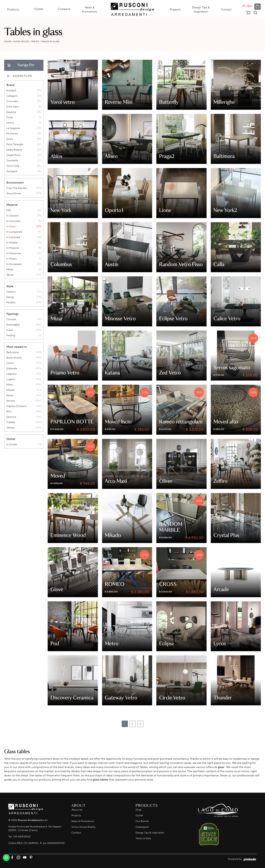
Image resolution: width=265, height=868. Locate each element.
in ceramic (13, 216)
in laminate (13, 237)
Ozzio (10, 139)
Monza (10, 390)
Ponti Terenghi (15, 145)
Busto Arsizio (14, 358)
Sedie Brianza (14, 150)
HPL (9, 210)
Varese (10, 428)
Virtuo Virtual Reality (84, 827)
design (11, 297)
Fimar (10, 118)
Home (8, 42)
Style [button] (10, 286)
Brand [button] (10, 85)
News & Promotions (90, 9)
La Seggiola (13, 128)
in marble (12, 243)
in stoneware (14, 264)
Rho (9, 412)
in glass (11, 227)
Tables (35, 42)
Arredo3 (11, 91)
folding (11, 336)
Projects (175, 9)
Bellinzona (13, 352)
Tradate (11, 422)
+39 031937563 (22, 837)
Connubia (12, 101)
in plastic (12, 259)
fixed (10, 330)
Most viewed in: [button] (17, 347)
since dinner (14, 194)
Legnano (12, 374)
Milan (10, 385)
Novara (11, 401)
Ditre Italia (13, 107)
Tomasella (12, 161)
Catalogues (142, 827)
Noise (10, 396)
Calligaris (12, 96)
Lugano (11, 379)
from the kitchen (17, 188)
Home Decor (21, 42)
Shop (139, 810)
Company (64, 9)
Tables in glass (50, 42)
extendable (13, 325)
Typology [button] (13, 314)
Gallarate (12, 369)
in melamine (14, 254)
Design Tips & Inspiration (201, 9)
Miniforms (12, 134)
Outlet (38, 9)
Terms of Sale (143, 838)
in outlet (12, 445)
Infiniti (10, 123)
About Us (77, 810)
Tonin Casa (13, 166)
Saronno (11, 417)
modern (11, 303)
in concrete (13, 221)
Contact (227, 9)
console (11, 320)
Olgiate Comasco (17, 406)
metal (10, 270)
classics (11, 292)
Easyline (11, 112)
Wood (10, 275)
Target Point (14, 155)
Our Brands (142, 821)
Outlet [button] (11, 439)
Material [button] (12, 205)
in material (13, 248)
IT (244, 6)
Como (10, 363)
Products (13, 9)
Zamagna (12, 171)
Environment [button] (15, 183)
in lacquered (14, 232)
